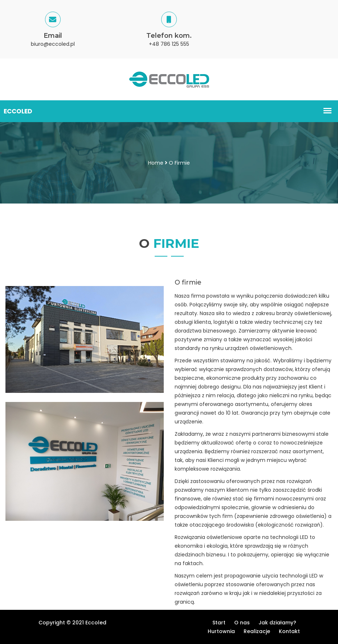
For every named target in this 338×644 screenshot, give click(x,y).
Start (219, 623)
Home (156, 163)
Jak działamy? (277, 623)
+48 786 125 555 (169, 44)
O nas (242, 623)
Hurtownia (221, 631)
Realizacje (257, 631)
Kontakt (289, 631)
